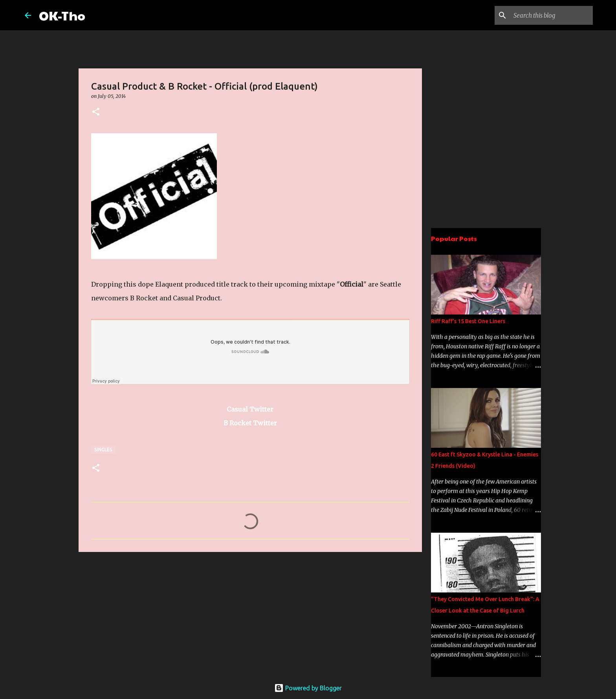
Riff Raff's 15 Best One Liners (468, 321)
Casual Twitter (250, 409)
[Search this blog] (552, 15)
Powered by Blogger (308, 688)
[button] (96, 112)
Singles (103, 450)
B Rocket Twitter (250, 423)
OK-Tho (62, 15)
